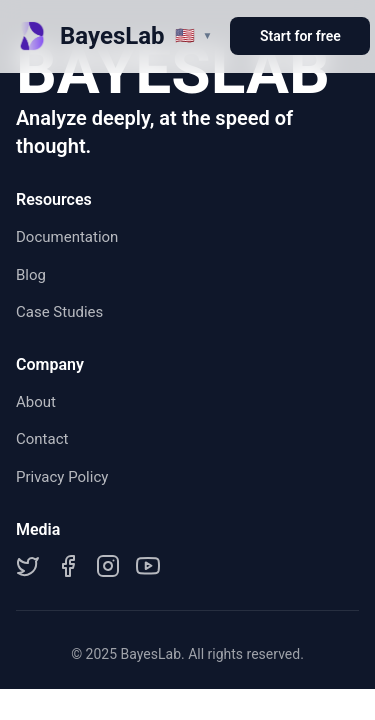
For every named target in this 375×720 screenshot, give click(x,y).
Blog (31, 275)
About (36, 402)
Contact (42, 439)
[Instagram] (108, 566)
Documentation (67, 237)
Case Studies (59, 312)
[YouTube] (148, 566)
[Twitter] (28, 566)
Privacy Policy (62, 477)
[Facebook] (68, 566)
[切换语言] (194, 35)
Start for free (300, 36)
